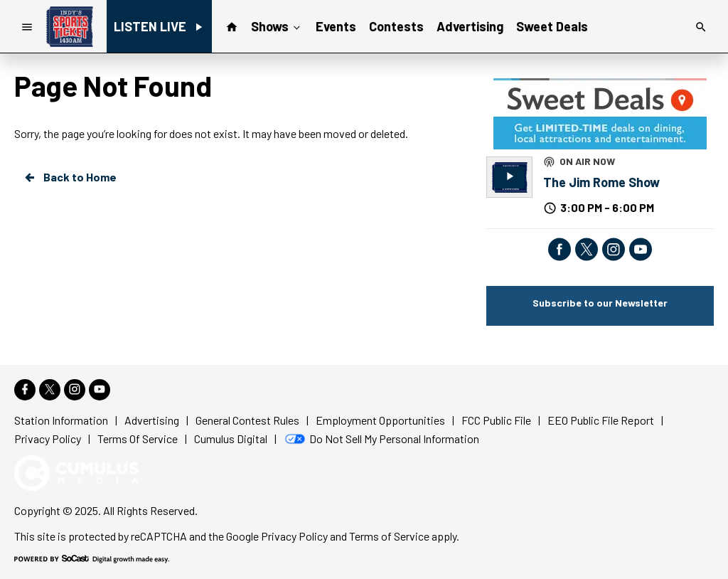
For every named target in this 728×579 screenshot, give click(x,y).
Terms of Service (389, 536)
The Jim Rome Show (601, 182)
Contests (396, 26)
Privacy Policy (294, 536)
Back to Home (70, 177)
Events (336, 26)
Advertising (470, 26)
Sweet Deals (552, 26)
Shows (277, 26)
